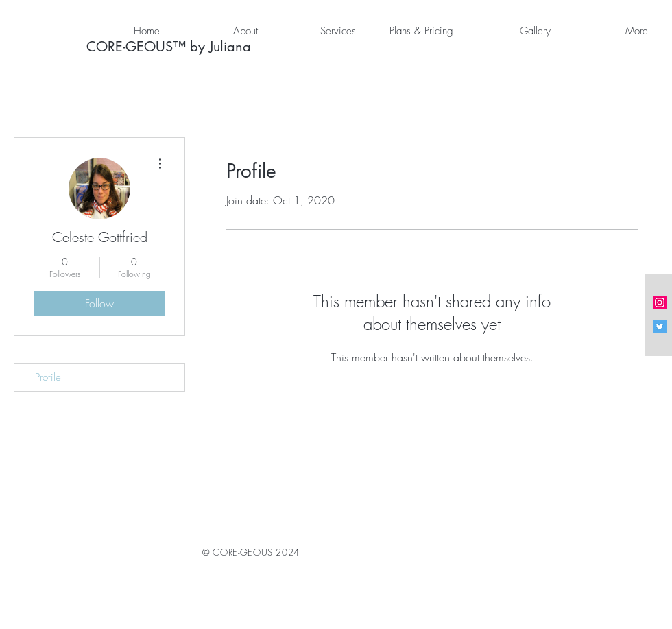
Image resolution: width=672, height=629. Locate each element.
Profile (48, 377)
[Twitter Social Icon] (660, 327)
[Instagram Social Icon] (660, 302)
